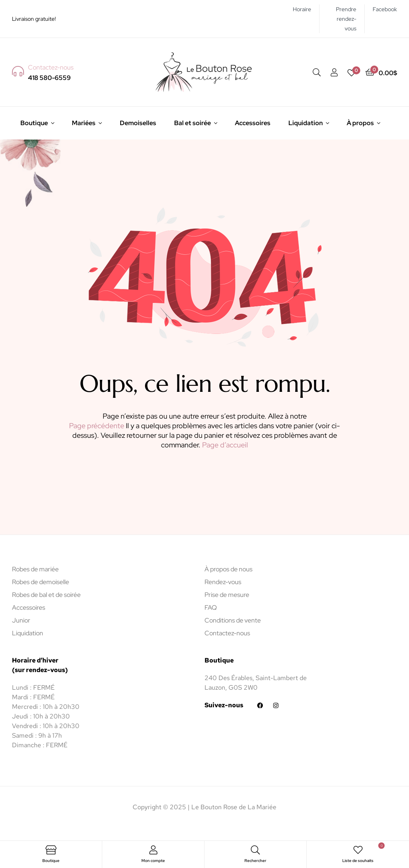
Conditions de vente (233, 620)
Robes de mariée (35, 569)
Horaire (302, 9)
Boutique (34, 123)
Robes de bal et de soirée (46, 595)
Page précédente (97, 426)
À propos (360, 123)
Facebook (385, 9)
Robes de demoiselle (41, 582)
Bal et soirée (193, 123)
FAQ (211, 608)
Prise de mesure (227, 595)
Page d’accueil (225, 445)
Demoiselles (138, 123)
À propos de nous (228, 569)
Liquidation (306, 123)
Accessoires (253, 123)
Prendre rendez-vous (346, 19)
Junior (21, 620)
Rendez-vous (223, 582)
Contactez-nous (227, 633)
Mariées (84, 123)
